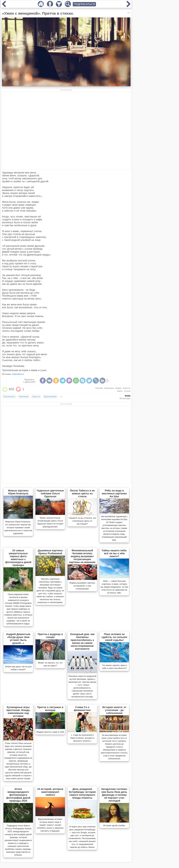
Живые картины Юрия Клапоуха (18, 492)
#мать (120, 391)
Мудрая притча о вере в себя (50, 732)
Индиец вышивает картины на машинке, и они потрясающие (82, 586)
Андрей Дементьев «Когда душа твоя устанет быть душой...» (18, 639)
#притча (127, 388)
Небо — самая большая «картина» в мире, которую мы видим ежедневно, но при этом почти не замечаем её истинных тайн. (114, 587)
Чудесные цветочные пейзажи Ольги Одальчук (50, 493)
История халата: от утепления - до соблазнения (114, 710)
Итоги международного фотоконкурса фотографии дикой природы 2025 (18, 795)
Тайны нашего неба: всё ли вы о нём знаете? (114, 553)
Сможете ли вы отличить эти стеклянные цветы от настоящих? (82, 521)
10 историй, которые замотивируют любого (50, 792)
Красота (36, 397)
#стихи (127, 391)
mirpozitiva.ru (18, 374)
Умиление (24, 397)
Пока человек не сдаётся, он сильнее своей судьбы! (114, 637)
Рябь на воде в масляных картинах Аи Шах (114, 493)
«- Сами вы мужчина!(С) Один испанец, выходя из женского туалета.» (82, 738)
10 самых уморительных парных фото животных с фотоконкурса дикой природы (18, 558)
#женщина (109, 388)
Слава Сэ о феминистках (82, 709)
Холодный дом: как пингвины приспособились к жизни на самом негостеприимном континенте (82, 641)
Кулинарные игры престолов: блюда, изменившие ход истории (18, 712)
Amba (128, 396)
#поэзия (99, 388)
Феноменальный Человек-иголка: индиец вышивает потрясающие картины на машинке (82, 556)
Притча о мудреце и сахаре (50, 636)
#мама (118, 388)
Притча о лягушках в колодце (50, 709)
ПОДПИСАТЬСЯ (84, 4)
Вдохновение (50, 397)
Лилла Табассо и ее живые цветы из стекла (82, 493)
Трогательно (9, 397)
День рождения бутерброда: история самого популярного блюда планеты (82, 793)
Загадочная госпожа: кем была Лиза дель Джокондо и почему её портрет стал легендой (114, 795)
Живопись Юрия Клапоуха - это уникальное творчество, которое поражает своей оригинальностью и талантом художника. (18, 528)
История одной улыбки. (114, 825)
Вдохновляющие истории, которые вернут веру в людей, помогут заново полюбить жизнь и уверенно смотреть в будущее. (50, 825)
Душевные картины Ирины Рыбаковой (50, 552)
